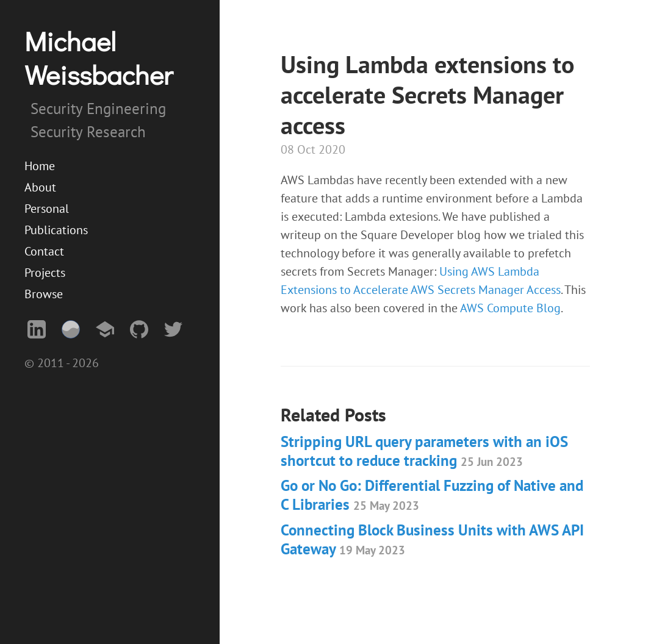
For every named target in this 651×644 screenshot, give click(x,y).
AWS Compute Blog (510, 308)
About (40, 187)
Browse (44, 294)
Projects (45, 273)
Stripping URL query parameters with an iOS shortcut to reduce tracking (424, 451)
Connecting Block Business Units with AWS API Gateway (432, 539)
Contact (44, 251)
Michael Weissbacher (99, 58)
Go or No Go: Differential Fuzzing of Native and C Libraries (432, 495)
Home (40, 166)
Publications (56, 230)
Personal (47, 209)
